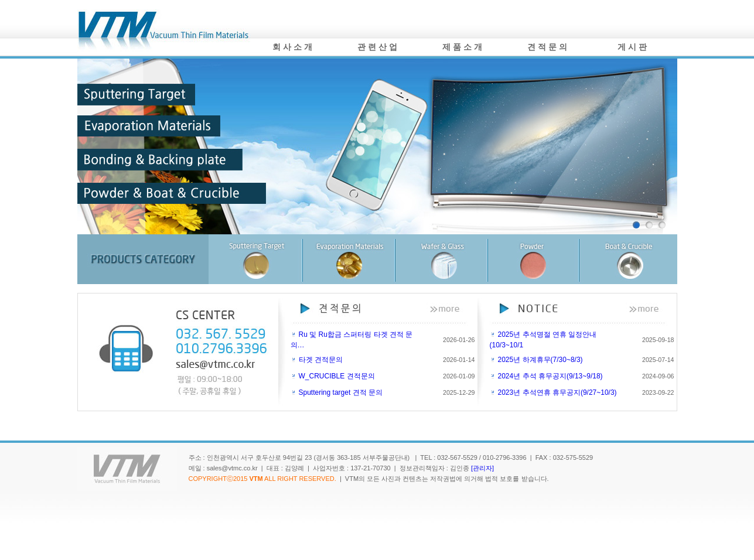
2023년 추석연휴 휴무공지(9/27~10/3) (557, 392)
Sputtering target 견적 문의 (341, 392)
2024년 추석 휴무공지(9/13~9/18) (550, 376)
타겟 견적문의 (321, 360)
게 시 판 (632, 47)
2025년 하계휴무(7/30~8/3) (540, 360)
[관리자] (482, 468)
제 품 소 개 (462, 47)
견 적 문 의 (547, 47)
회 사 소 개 (292, 47)
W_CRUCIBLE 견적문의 (337, 376)
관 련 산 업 (377, 47)
